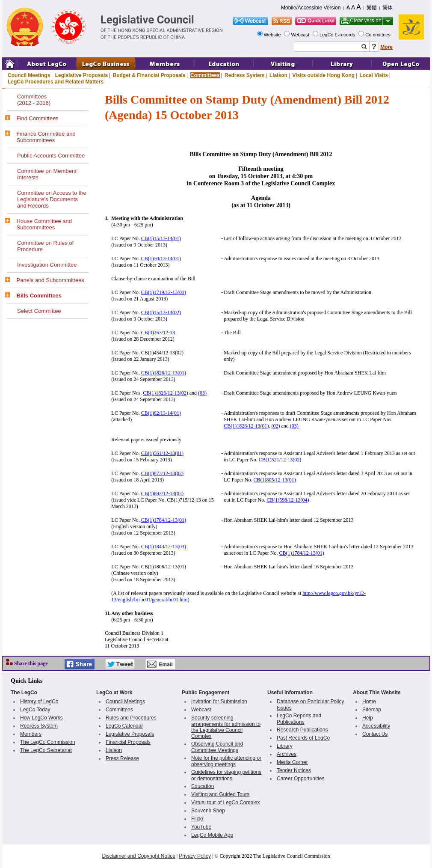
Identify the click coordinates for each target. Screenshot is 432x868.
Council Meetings (29, 75)
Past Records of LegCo (303, 738)
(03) (202, 393)
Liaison (278, 75)
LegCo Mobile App (212, 835)
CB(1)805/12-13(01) (275, 480)
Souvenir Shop (208, 811)
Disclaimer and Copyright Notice (138, 856)
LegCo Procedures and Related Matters (56, 82)
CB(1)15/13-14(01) (161, 238)
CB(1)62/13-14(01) (161, 413)
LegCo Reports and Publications (299, 719)
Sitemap (372, 710)
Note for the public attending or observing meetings (226, 761)
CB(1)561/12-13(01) (162, 453)
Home (369, 702)
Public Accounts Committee (51, 156)
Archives (287, 754)
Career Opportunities (300, 779)
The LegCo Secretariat (46, 750)
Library (285, 746)
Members (31, 734)
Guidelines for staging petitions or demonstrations (226, 775)
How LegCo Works (41, 718)
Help (368, 718)
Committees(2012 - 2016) (34, 100)
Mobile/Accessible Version (311, 8)
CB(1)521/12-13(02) (280, 460)
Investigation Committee (47, 265)
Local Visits (373, 75)
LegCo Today (35, 710)
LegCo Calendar (124, 726)
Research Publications (302, 730)
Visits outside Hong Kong (323, 75)
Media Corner (292, 762)
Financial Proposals (128, 742)
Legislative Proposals (81, 75)
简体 (388, 8)
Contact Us (375, 734)
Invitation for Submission (219, 702)
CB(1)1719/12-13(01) (164, 292)
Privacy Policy (195, 856)
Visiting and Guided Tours (220, 794)
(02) (276, 426)
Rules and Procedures (131, 718)
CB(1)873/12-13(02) (162, 473)
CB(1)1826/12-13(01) (164, 373)
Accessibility (376, 726)
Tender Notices (294, 770)
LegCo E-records (338, 35)
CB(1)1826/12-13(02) (165, 393)
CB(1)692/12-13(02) (162, 493)
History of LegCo (39, 702)
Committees (379, 35)
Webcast (301, 35)
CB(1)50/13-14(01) (161, 259)
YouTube (201, 827)
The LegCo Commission (48, 742)
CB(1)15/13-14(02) (161, 312)
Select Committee (39, 311)
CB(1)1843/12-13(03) (164, 547)
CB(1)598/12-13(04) (288, 500)
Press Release (122, 758)
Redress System (244, 75)
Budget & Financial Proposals (149, 75)
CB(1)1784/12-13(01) (164, 520)
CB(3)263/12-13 (158, 333)
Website (273, 35)
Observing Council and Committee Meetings (217, 747)
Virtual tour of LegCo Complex (226, 803)
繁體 (372, 8)
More (386, 47)
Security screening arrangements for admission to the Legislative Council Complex (226, 727)
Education (203, 786)
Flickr (197, 819)
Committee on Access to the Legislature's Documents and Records (52, 199)
